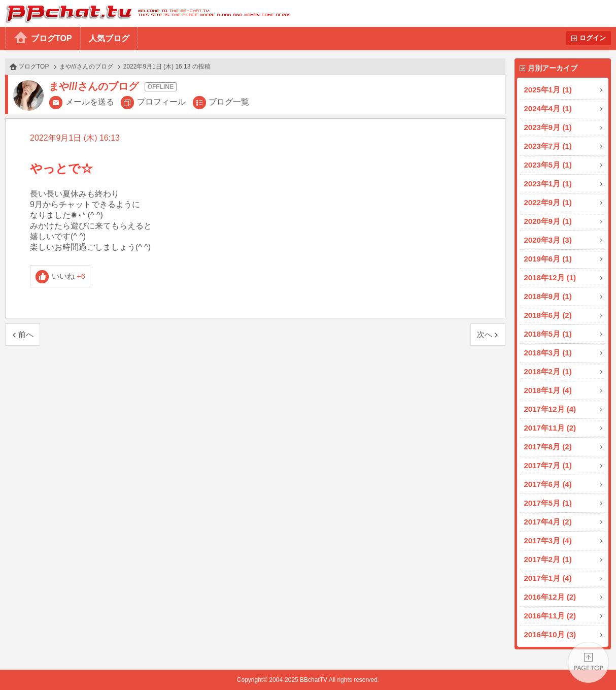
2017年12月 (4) (550, 409)
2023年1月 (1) (548, 184)
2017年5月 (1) (548, 503)
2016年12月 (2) (550, 597)
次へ (485, 334)
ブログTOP (52, 38)
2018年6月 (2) (548, 315)
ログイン (593, 38)
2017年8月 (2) (548, 447)
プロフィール (161, 102)
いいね (69, 276)
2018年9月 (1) (548, 296)
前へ (26, 334)
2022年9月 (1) (548, 202)
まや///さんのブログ (86, 67)
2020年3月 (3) (548, 240)
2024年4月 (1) (548, 108)
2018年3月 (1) (548, 353)
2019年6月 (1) (548, 259)
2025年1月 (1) (548, 90)
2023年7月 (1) (548, 146)
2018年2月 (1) (548, 371)
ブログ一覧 (229, 102)
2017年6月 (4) (548, 484)
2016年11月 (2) (550, 616)
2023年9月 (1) (548, 127)
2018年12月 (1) (550, 277)
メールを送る (90, 102)
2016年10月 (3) (550, 634)
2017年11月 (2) (550, 428)
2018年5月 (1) (548, 334)
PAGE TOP (588, 662)
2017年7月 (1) (548, 465)
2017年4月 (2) (548, 522)
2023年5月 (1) (548, 165)
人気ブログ (109, 38)
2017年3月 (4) (548, 540)
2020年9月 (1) (548, 221)
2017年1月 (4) (548, 578)
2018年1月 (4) (548, 390)
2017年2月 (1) (548, 559)
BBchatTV (145, 13)
